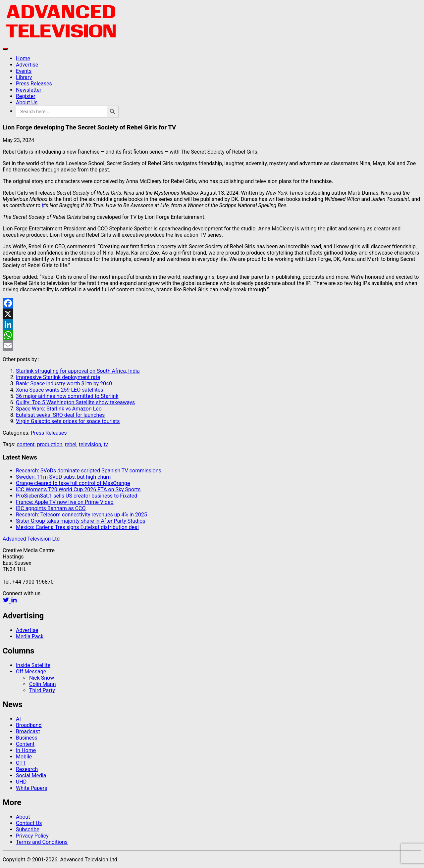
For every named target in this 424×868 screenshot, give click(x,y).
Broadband (29, 725)
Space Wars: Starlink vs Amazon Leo (59, 409)
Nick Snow (42, 678)
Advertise (27, 65)
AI (18, 719)
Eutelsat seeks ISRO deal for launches (60, 415)
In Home (26, 750)
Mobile (24, 757)
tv (106, 444)
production (50, 444)
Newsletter (29, 90)
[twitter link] (7, 601)
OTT (21, 763)
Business (27, 738)
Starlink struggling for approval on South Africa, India (78, 371)
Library (24, 77)
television (90, 444)
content (26, 444)
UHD (21, 782)
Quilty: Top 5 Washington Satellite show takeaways (75, 402)
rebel (71, 444)
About (23, 817)
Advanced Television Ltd (32, 539)
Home (23, 58)
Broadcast (28, 731)
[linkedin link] (14, 601)
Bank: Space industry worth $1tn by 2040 (64, 384)
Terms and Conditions (42, 842)
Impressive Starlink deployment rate (58, 377)
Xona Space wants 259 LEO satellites (60, 390)
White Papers (31, 788)
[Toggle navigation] (5, 49)
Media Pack (30, 636)
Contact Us (29, 823)
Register (26, 96)
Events (24, 71)
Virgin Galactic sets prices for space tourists (68, 421)
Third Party (42, 690)
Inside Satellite (33, 665)
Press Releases (34, 84)
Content (25, 744)
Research (27, 769)
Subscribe (28, 829)
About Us (27, 102)
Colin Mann (42, 684)
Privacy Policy (32, 836)
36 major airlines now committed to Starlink (67, 396)
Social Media (31, 775)
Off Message (31, 672)
